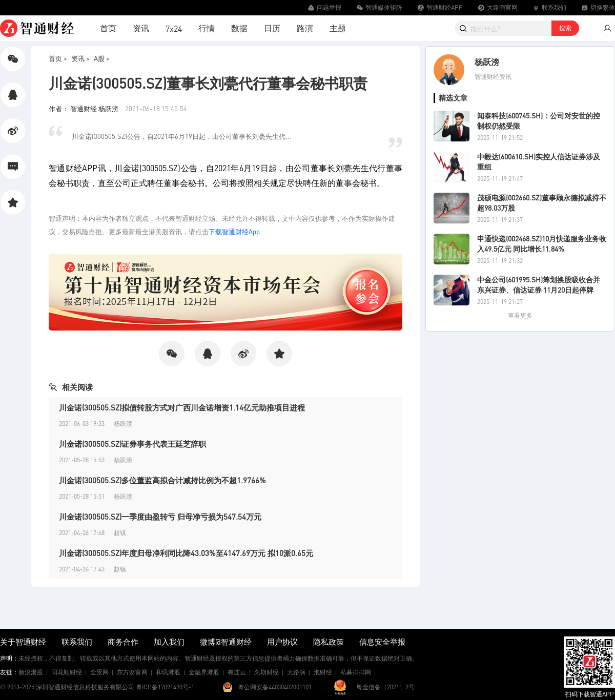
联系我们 (77, 642)
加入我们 (169, 642)
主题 (338, 28)
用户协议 (282, 642)
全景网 (99, 672)
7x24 (174, 28)
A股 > (102, 58)
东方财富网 (132, 672)
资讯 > (80, 58)
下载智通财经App (234, 231)
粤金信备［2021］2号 (385, 687)
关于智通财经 (23, 642)
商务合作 (123, 642)
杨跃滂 (487, 62)
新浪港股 (31, 672)
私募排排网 (356, 672)
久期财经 (266, 672)
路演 (305, 28)
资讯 (141, 28)
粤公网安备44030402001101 (275, 687)
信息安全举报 (382, 642)
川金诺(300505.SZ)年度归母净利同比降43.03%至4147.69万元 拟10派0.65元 (186, 553)
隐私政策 (329, 642)
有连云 (237, 672)
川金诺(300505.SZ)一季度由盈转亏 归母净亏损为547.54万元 (160, 517)
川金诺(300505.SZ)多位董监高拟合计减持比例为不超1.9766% (162, 480)
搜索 (565, 28)
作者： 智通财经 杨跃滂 (84, 108)
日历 (272, 28)
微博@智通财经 (226, 642)
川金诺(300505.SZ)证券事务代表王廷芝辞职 (132, 444)
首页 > (58, 58)
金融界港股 (204, 672)
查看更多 (520, 315)
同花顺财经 (67, 672)
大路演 (296, 672)
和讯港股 (168, 672)
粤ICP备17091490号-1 (165, 687)
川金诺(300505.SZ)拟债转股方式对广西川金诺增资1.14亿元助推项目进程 (182, 407)
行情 (207, 28)
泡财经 (323, 672)
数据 (239, 28)
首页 (108, 28)
